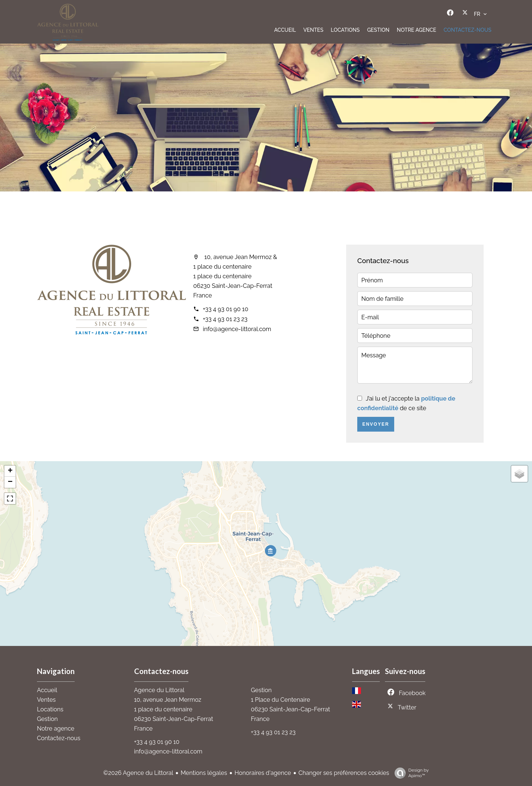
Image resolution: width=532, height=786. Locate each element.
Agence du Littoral (159, 690)
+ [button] (10, 471)
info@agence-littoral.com (237, 329)
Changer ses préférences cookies (344, 773)
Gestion (261, 690)
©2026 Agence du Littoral (138, 773)
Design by (410, 773)
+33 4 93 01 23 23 (225, 319)
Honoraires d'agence (263, 773)
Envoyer (376, 424)
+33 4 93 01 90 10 (226, 309)
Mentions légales (204, 773)
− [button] (10, 482)
